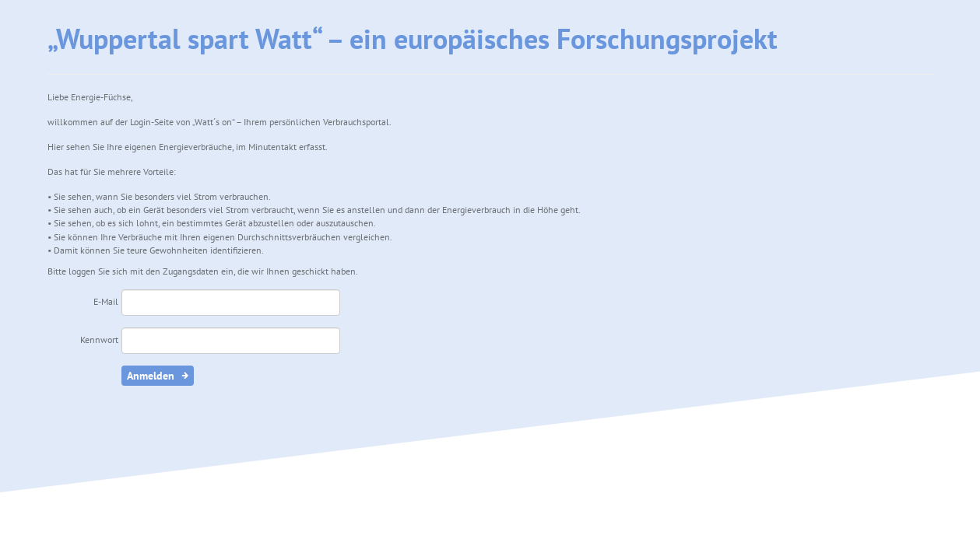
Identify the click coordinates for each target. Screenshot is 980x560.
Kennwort (99, 339)
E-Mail (106, 301)
